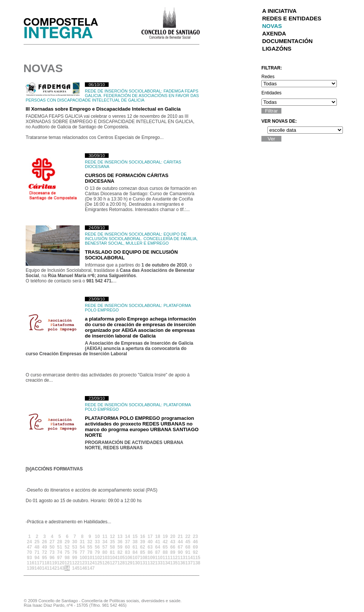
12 (112, 536)
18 (157, 536)
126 (105, 563)
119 (52, 563)
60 (127, 547)
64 (157, 547)
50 (52, 547)
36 (120, 542)
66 (173, 547)
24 (29, 542)
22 (188, 536)
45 (188, 542)
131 (143, 563)
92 (195, 552)
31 (82, 542)
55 (90, 547)
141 (45, 568)
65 (165, 547)
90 (180, 552)
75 (67, 552)
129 (127, 563)
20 (173, 536)
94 (37, 558)
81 (112, 552)
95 (44, 558)
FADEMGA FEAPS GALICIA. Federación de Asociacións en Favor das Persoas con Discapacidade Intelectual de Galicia (112, 96)
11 (105, 536)
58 (112, 547)
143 (60, 568)
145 (75, 568)
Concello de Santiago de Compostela (170, 22)
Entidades (271, 93)
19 (165, 536)
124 (90, 563)
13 (120, 536)
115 (195, 558)
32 (90, 542)
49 (44, 547)
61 (135, 547)
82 (120, 552)
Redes (268, 77)
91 (188, 552)
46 (195, 542)
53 (74, 547)
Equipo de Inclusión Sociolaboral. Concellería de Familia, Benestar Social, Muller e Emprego (141, 239)
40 (150, 542)
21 (180, 536)
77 (82, 552)
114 (188, 558)
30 (74, 542)
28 (59, 542)
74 (59, 552)
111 (165, 558)
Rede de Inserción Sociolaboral (123, 91)
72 (44, 552)
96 (52, 558)
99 (74, 558)
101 (90, 558)
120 (60, 563)
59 (120, 547)
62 (142, 547)
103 (105, 558)
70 (29, 552)
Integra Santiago (67, 26)
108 (143, 558)
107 (135, 558)
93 (29, 558)
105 (120, 558)
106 (127, 558)
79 (97, 552)
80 (105, 552)
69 (195, 547)
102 (97, 558)
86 (150, 552)
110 (158, 558)
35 (112, 542)
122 (75, 563)
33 (97, 542)
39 (142, 542)
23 (195, 536)
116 (29, 563)
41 (157, 542)
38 (135, 542)
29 (67, 542)
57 (105, 547)
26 (44, 542)
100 (82, 558)
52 (67, 547)
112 (173, 558)
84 (135, 552)
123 (82, 563)
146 (82, 568)
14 (127, 536)
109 (150, 558)
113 (180, 558)
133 (158, 563)
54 (82, 547)
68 (188, 547)
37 (127, 542)
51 (59, 547)
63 (150, 547)
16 (142, 536)
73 (52, 552)
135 (173, 563)
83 (127, 552)
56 (97, 547)
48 (37, 547)
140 (37, 568)
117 (37, 563)
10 (97, 536)
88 (165, 552)
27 (52, 542)
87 (157, 552)
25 (37, 542)
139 (29, 568)
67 (180, 547)
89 (173, 552)
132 (150, 563)
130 (135, 563)
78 (90, 552)
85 (142, 552)
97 (59, 558)
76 (74, 552)
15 (135, 536)
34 (105, 542)
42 (165, 542)
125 (97, 563)
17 (150, 536)
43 (173, 542)
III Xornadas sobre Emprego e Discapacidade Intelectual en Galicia (103, 109)
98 (67, 558)
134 (165, 563)
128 (120, 563)
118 (45, 563)
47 (29, 547)
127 (112, 563)
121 (67, 563)
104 (112, 558)
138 (195, 563)
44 (180, 542)
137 (188, 563)
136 (180, 563)
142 (52, 568)
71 (37, 552)
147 (90, 568)
